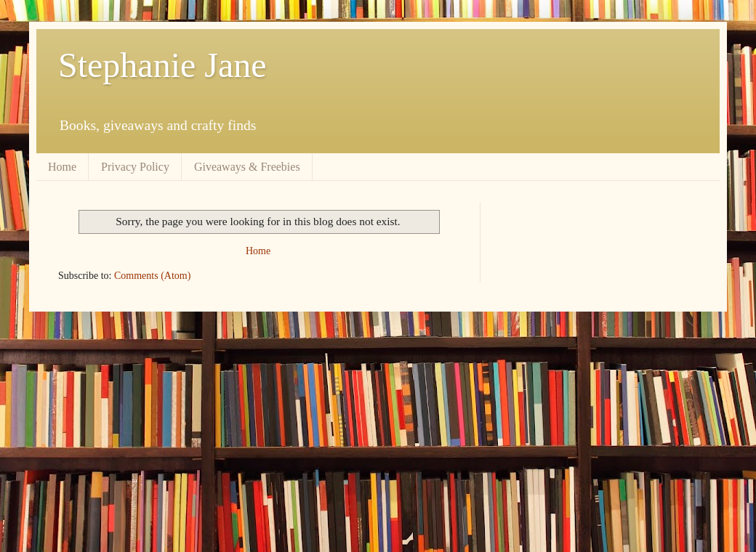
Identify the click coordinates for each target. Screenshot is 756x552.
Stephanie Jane (162, 65)
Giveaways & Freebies (247, 167)
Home (62, 167)
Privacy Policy (135, 167)
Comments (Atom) (152, 276)
